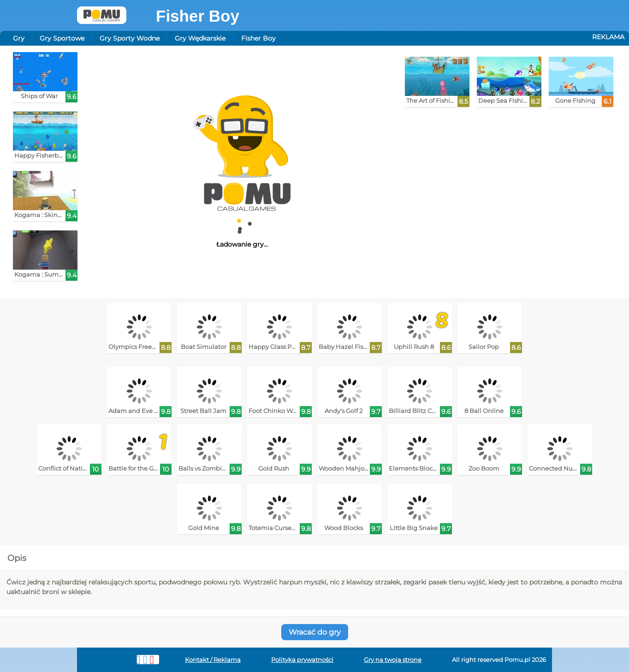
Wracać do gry (315, 632)
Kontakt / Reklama (213, 660)
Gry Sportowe (62, 38)
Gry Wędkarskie (200, 38)
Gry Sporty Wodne (130, 38)
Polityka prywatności (302, 660)
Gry (19, 38)
